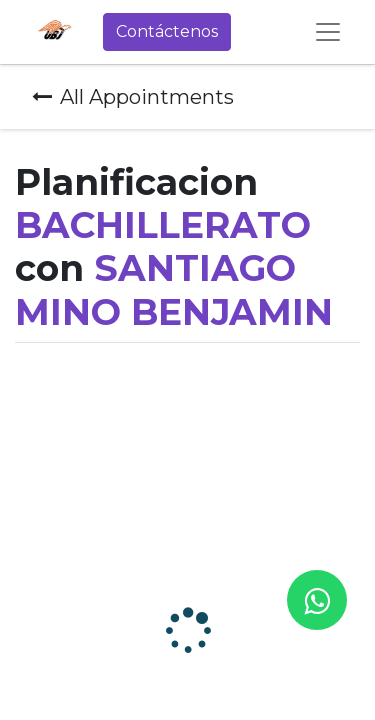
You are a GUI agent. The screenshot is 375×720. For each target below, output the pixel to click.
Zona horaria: (41, 502)
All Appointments (133, 97)
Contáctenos (167, 31)
